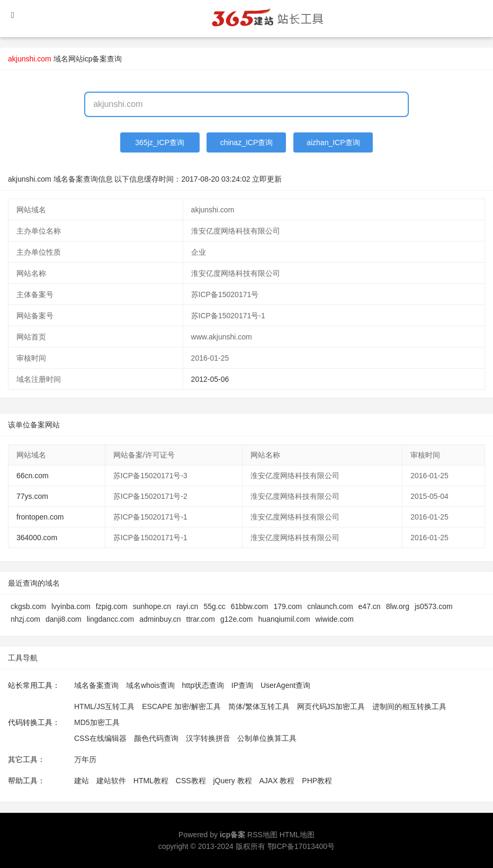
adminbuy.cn (160, 619)
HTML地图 (297, 835)
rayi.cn (187, 606)
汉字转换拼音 (208, 738)
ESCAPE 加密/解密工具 (181, 706)
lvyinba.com (71, 606)
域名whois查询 (150, 685)
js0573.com (434, 606)
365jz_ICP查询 (160, 142)
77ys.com (32, 496)
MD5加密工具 (97, 722)
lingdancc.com (111, 619)
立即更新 (267, 179)
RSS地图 (262, 835)
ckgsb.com (28, 606)
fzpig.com (112, 606)
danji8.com (64, 619)
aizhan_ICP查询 (333, 142)
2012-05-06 (210, 379)
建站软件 (111, 781)
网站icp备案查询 (95, 59)
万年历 (85, 759)
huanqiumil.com (284, 619)
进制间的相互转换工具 (409, 706)
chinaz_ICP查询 (247, 142)
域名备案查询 (96, 685)
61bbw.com (250, 606)
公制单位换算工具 (267, 738)
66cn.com (33, 476)
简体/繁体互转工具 (259, 706)
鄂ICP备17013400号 (301, 846)
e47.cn (370, 606)
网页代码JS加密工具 (331, 706)
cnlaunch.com (330, 606)
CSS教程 (191, 781)
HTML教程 (151, 781)
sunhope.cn (152, 606)
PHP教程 (317, 781)
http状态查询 (203, 685)
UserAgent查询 (285, 685)
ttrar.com (201, 619)
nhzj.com (25, 619)
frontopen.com (40, 517)
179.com (288, 606)
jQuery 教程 (232, 781)
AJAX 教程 (277, 781)
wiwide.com (335, 619)
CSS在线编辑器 (100, 738)
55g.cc (214, 606)
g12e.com (236, 619)
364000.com (37, 538)
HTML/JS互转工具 (104, 706)
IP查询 (242, 685)
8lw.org (398, 606)
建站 (82, 781)
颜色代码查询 (156, 738)
